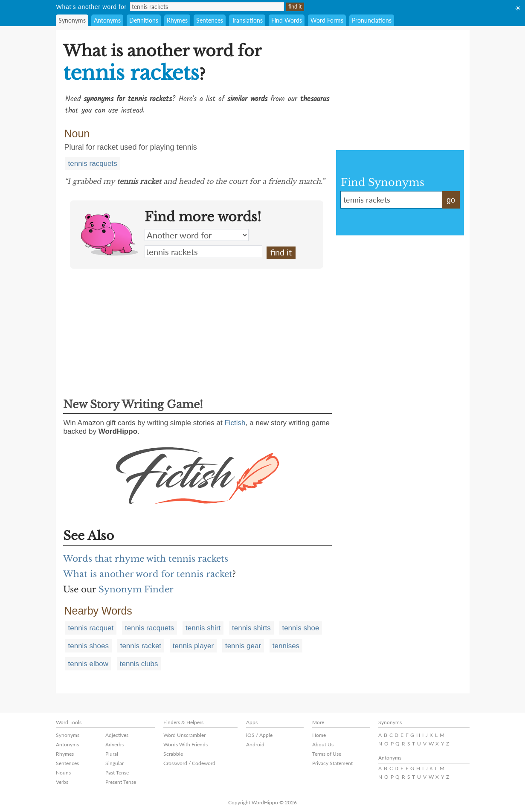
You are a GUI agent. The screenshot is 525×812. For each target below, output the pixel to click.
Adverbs (115, 744)
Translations (247, 20)
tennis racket (141, 646)
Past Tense (117, 773)
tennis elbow (88, 664)
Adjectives (117, 735)
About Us (323, 744)
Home (319, 735)
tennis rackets (203, 252)
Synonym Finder (136, 589)
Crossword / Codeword (189, 763)
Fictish (235, 423)
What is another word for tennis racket (148, 574)
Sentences (210, 20)
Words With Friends (186, 744)
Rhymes (177, 20)
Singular (115, 763)
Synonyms (72, 20)
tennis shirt (203, 628)
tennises (286, 646)
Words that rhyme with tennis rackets (146, 559)
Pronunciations (372, 20)
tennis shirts (251, 628)
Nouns (63, 773)
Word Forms (327, 20)
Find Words (287, 20)
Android (255, 744)
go (451, 200)
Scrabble (173, 754)
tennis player (193, 646)
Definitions (144, 20)
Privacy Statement (332, 763)
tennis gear (243, 646)
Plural (112, 754)
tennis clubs (139, 664)
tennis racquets (93, 164)
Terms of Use (327, 754)
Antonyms (107, 20)
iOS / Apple (259, 735)
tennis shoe (300, 628)
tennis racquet (91, 628)
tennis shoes (88, 646)
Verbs (62, 782)
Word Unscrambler (184, 735)
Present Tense (121, 782)
